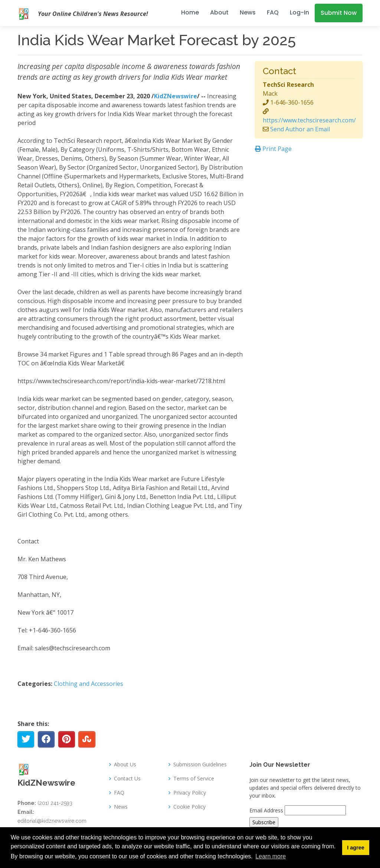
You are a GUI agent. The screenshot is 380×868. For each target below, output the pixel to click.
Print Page (273, 149)
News (248, 12)
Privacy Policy (190, 793)
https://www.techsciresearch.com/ (309, 120)
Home (190, 12)
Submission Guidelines (200, 765)
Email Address (266, 810)
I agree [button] (356, 848)
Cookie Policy (189, 807)
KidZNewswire (176, 96)
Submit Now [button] (339, 13)
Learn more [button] (271, 856)
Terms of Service (194, 779)
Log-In (299, 12)
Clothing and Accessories (89, 684)
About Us (125, 765)
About (219, 12)
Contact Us (127, 779)
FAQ (273, 12)
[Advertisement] (309, 208)
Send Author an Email (300, 129)
